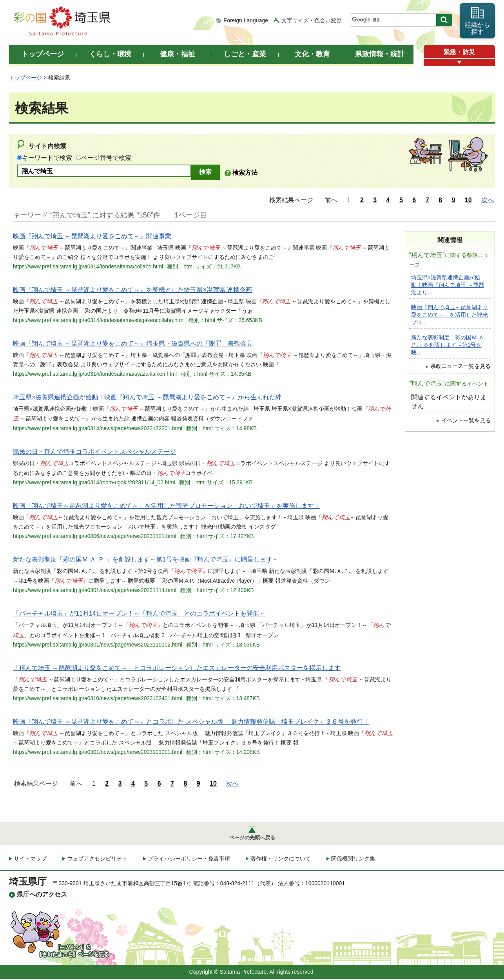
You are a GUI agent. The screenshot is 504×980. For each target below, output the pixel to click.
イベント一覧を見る (466, 421)
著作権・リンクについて (281, 860)
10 (468, 200)
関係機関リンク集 (353, 860)
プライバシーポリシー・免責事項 (189, 860)
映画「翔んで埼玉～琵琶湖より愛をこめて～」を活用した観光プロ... (450, 315)
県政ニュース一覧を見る (460, 366)
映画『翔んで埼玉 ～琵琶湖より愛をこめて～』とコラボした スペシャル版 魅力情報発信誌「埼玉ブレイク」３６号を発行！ (191, 722)
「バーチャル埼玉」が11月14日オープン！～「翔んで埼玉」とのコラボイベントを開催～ (139, 613)
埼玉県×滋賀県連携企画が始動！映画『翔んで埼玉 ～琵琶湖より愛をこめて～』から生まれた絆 (147, 397)
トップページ (25, 78)
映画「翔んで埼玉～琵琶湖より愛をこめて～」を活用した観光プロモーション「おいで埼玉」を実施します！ (167, 506)
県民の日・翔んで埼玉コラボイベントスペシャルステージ (94, 452)
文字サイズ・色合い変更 (312, 20)
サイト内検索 (47, 146)
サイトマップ (30, 860)
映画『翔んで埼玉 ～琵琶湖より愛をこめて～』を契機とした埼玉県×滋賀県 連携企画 (132, 290)
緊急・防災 (459, 52)
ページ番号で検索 (106, 158)
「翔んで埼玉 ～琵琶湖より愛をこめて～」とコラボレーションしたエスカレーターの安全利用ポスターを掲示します (177, 668)
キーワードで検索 (47, 158)
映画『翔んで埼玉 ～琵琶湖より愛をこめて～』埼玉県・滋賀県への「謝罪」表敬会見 (133, 343)
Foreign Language (246, 20)
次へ (488, 200)
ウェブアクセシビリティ (97, 860)
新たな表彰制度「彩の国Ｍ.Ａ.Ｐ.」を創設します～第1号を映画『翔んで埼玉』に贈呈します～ (146, 559)
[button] (459, 62)
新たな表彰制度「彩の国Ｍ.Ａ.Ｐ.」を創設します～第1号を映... (448, 345)
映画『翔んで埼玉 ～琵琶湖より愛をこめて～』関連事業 (92, 236)
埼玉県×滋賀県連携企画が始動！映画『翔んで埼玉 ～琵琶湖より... (448, 285)
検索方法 (245, 173)
